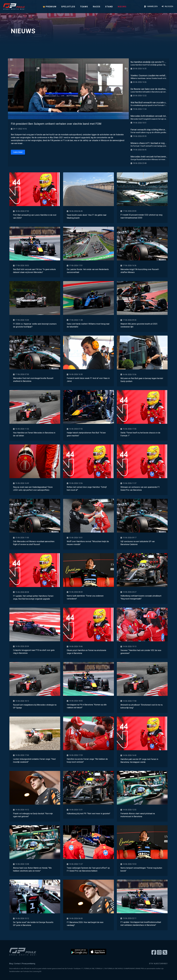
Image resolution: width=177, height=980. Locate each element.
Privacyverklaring (29, 964)
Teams (84, 7)
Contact (17, 964)
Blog (11, 964)
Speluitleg (68, 7)
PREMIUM (50, 7)
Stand (109, 7)
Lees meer (18, 152)
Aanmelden (151, 7)
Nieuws (122, 7)
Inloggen (167, 7)
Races (97, 7)
